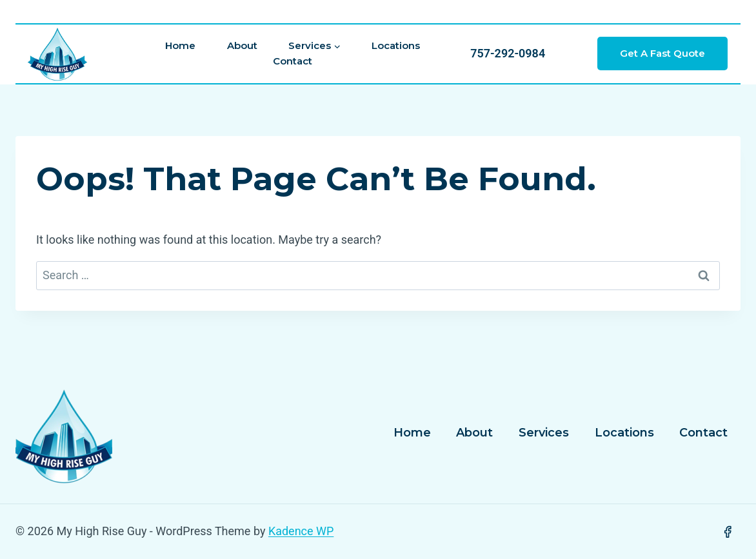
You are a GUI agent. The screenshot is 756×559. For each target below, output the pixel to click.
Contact (293, 61)
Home (180, 45)
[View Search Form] (391, 12)
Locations (396, 45)
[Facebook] (728, 532)
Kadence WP (301, 531)
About (242, 45)
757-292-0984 (508, 53)
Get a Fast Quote (662, 53)
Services (544, 433)
